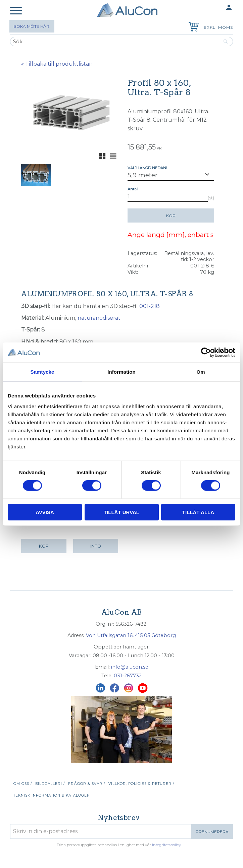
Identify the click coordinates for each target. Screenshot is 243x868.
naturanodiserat (99, 318)
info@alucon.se (130, 667)
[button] (16, 11)
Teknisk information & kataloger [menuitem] (52, 795)
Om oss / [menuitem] (23, 784)
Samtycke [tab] (42, 372)
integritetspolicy (166, 845)
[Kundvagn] (192, 28)
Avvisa (45, 512)
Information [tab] (121, 372)
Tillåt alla (198, 512)
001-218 (150, 306)
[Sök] (226, 42)
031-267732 (128, 676)
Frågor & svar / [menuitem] (87, 784)
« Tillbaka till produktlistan (57, 64)
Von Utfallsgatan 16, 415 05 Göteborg (131, 635)
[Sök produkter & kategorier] (114, 42)
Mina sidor (216, 8)
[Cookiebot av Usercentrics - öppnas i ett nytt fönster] (206, 353)
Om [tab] (201, 372)
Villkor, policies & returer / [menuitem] (141, 784)
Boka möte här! (32, 26)
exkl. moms (218, 27)
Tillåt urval (121, 512)
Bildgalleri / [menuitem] (50, 784)
